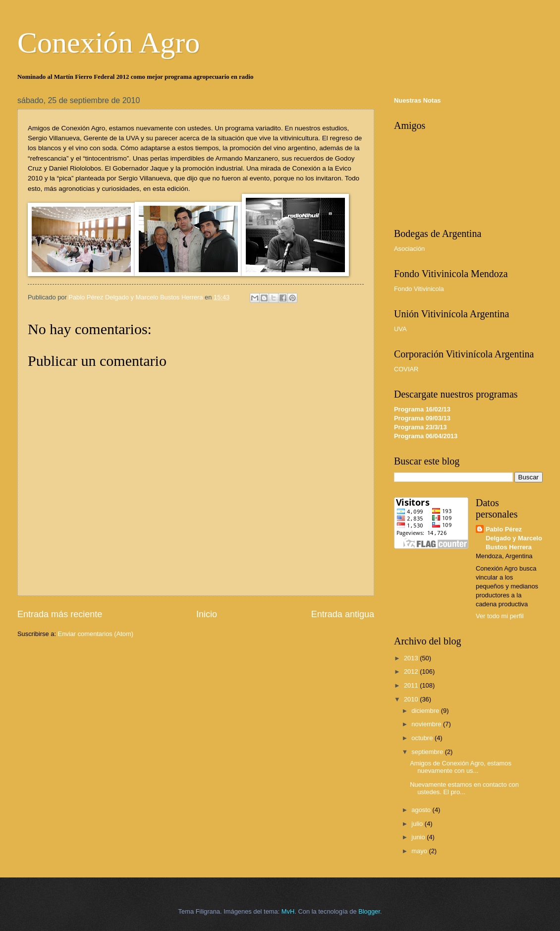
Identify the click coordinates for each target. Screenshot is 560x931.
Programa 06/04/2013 (426, 436)
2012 (412, 671)
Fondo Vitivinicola (419, 289)
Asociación (409, 249)
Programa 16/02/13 (422, 409)
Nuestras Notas (417, 100)
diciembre (426, 711)
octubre (423, 738)
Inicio (207, 614)
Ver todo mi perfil (500, 616)
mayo (420, 851)
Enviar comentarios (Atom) (96, 634)
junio (419, 837)
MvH (288, 911)
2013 (412, 658)
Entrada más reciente (60, 614)
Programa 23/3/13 (420, 427)
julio (418, 824)
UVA (400, 329)
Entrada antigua (343, 614)
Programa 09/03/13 (422, 418)
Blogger (369, 911)
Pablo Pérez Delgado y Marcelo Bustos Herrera (514, 538)
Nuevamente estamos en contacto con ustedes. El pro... (464, 788)
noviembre (427, 724)
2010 (412, 699)
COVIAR (406, 369)
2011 (412, 685)
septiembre (428, 752)
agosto (422, 810)
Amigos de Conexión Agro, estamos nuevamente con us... (461, 767)
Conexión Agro (109, 43)
